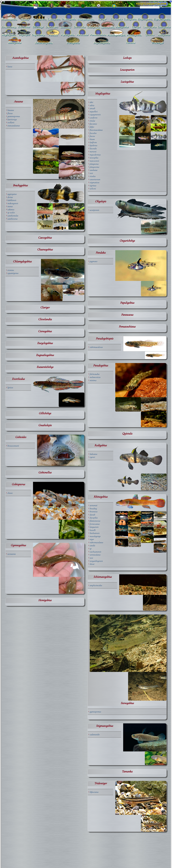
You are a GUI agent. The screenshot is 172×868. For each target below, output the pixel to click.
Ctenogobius (45, 331)
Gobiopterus (18, 484)
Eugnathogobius (45, 355)
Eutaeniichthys (45, 367)
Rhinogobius (101, 497)
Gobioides (21, 437)
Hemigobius (45, 600)
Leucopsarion (127, 70)
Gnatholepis (45, 425)
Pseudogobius (101, 366)
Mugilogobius (103, 94)
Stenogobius (127, 703)
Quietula (127, 434)
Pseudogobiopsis (104, 339)
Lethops (127, 58)
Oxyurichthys (127, 241)
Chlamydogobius (22, 262)
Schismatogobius (103, 577)
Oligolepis (100, 201)
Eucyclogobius (45, 343)
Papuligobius (127, 303)
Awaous (18, 102)
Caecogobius (45, 238)
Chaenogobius (45, 250)
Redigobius (101, 445)
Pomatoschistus (127, 327)
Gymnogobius (18, 545)
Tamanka (127, 772)
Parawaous (127, 315)
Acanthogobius (20, 58)
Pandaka (101, 253)
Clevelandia (45, 319)
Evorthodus (18, 379)
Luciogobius (127, 82)
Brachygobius (20, 185)
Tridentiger (101, 783)
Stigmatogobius (104, 726)
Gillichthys (45, 413)
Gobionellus (45, 473)
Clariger (45, 308)
